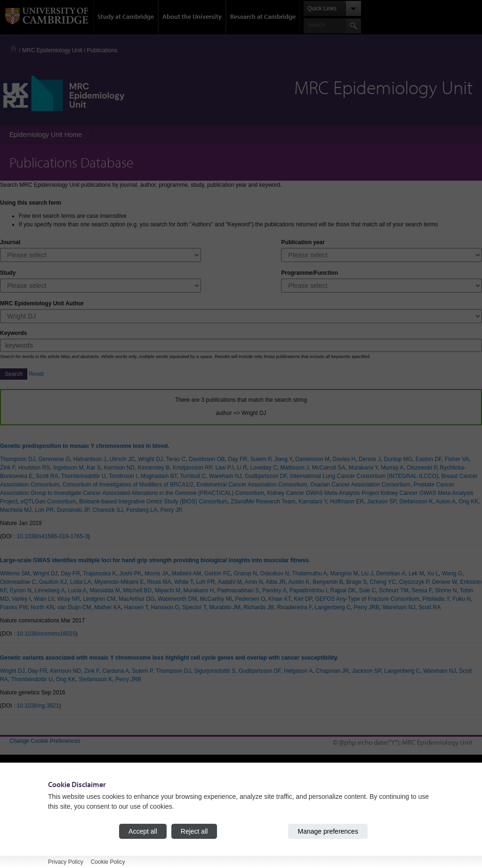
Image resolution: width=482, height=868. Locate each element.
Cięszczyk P (414, 582)
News (257, 812)
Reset (36, 374)
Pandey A (274, 590)
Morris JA (157, 573)
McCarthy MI (216, 599)
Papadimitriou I (308, 590)
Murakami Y (363, 468)
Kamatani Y (313, 502)
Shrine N (446, 590)
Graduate (142, 796)
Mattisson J (294, 468)
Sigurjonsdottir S (215, 671)
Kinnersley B (154, 468)
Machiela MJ (16, 510)
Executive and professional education (177, 821)
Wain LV (44, 599)
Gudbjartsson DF (266, 476)
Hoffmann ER (347, 502)
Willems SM (15, 573)
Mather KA (108, 607)
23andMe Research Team (263, 502)
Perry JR (172, 510)
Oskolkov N (275, 573)
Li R (242, 468)
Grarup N (245, 573)
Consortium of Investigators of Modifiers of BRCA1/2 (128, 485)
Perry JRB (366, 607)
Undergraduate (149, 787)
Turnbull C (193, 476)
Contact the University (37, 820)
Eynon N (21, 590)
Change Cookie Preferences (45, 741)
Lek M (416, 573)
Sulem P (261, 459)
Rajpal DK (343, 590)
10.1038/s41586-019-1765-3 (52, 536)
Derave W (445, 582)
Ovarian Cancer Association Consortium (360, 485)
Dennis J (370, 459)
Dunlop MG (398, 459)
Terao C (176, 459)
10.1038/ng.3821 (38, 706)
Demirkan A (391, 573)
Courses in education (157, 829)
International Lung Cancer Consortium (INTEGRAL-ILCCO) (364, 476)
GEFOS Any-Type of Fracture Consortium (367, 599)
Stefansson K (416, 502)
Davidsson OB (207, 459)
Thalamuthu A (309, 573)
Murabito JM (225, 607)
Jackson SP (382, 502)
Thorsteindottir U (32, 679)
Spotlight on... (388, 812)
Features (382, 796)
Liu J (367, 573)
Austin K (299, 582)
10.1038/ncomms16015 (46, 634)
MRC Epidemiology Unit (52, 50)
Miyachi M (168, 590)
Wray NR (68, 599)
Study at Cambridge (126, 16)
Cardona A (116, 671)
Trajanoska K (99, 573)
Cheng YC (383, 582)
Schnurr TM (394, 590)
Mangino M (344, 573)
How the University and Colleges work (298, 787)
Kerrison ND (119, 468)
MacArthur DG (137, 599)
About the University (192, 16)
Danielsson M (312, 459)
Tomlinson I (123, 476)
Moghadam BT (158, 476)
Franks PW (14, 607)
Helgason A (298, 671)
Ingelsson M (68, 468)
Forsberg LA (142, 510)
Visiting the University (277, 796)
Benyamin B (328, 582)
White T (184, 582)
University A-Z (27, 811)
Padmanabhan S (238, 590)
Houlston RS (34, 468)
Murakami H (199, 590)
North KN (42, 607)
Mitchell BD (138, 590)
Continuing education (157, 812)
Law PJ (224, 468)
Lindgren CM (100, 599)
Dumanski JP (73, 510)
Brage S (357, 582)
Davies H (344, 459)
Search (14, 374)
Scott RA (47, 476)
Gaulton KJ (53, 582)
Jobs (256, 829)
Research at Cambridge (263, 16)
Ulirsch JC (122, 459)
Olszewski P (422, 468)
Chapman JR (332, 671)
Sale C (367, 590)
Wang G (452, 573)
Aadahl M (230, 582)
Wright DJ (150, 459)
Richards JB (259, 607)
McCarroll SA (329, 468)
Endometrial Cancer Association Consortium (252, 485)
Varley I (21, 599)
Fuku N (462, 599)
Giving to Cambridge (276, 838)
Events (259, 821)
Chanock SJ (108, 510)
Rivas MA (159, 582)
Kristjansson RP (193, 468)
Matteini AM (187, 573)
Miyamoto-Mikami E (119, 582)
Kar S (94, 468)
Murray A (392, 468)
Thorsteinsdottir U (84, 476)
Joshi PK (130, 573)
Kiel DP (303, 599)
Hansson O (165, 607)
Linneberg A (49, 590)
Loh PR (44, 510)
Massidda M (105, 590)
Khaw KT (279, 599)
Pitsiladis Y (436, 599)
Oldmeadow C (18, 582)
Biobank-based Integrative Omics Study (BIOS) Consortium (153, 502)
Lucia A (77, 590)
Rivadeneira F (294, 607)
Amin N (253, 582)
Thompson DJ (18, 459)
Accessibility (25, 828)
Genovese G (54, 459)
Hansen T (136, 607)
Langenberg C (333, 607)
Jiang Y (283, 459)
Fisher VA (457, 459)
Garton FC (217, 573)
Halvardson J (89, 459)
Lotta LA (81, 582)
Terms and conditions (36, 845)
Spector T (194, 607)
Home (13, 48)
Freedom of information (39, 836)
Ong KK (468, 502)
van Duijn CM (74, 607)
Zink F (8, 468)
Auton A (445, 502)
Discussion (385, 804)
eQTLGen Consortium (48, 502)
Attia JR (276, 582)
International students (157, 804)
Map (256, 804)
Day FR (237, 459)
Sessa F (422, 590)
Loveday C (263, 468)
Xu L (433, 573)
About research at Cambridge (408, 821)
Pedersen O (250, 599)
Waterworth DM (177, 599)
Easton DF (429, 459)
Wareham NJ (225, 476)
